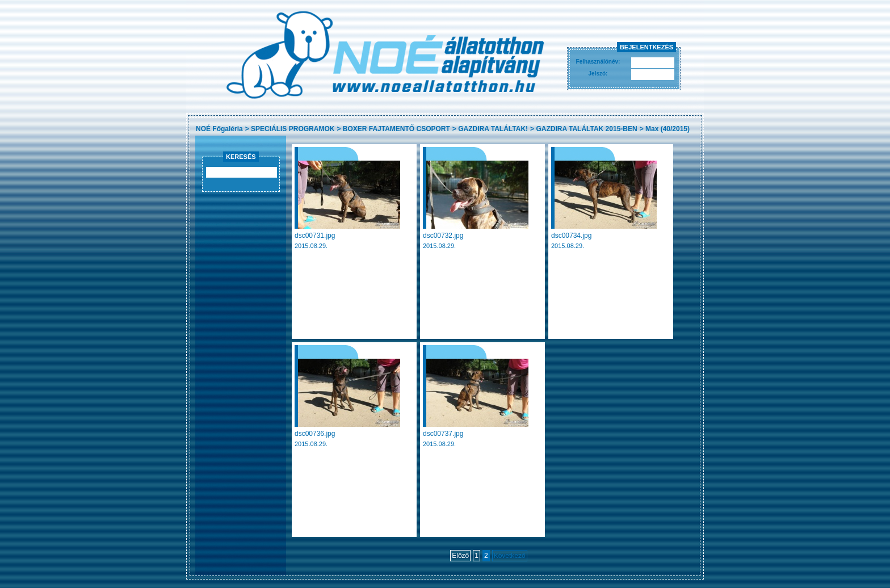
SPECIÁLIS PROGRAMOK (293, 129)
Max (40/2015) (667, 129)
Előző (460, 556)
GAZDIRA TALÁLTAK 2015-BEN (586, 129)
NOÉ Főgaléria (219, 129)
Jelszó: (598, 73)
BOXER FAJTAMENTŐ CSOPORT (396, 129)
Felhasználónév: (598, 62)
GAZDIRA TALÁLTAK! (493, 129)
